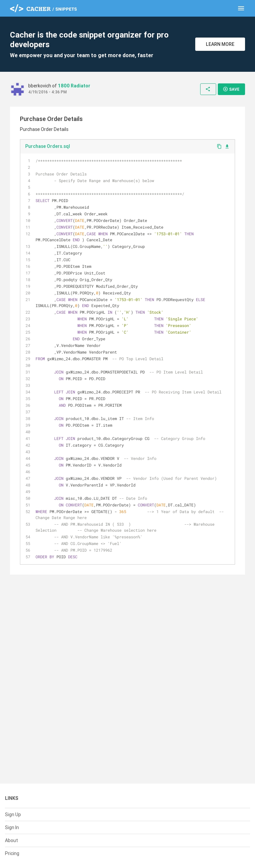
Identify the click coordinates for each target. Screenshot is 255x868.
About (11, 840)
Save (231, 89)
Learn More (220, 44)
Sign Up (13, 814)
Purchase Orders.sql (48, 146)
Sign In (12, 827)
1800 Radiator (74, 86)
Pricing (12, 853)
